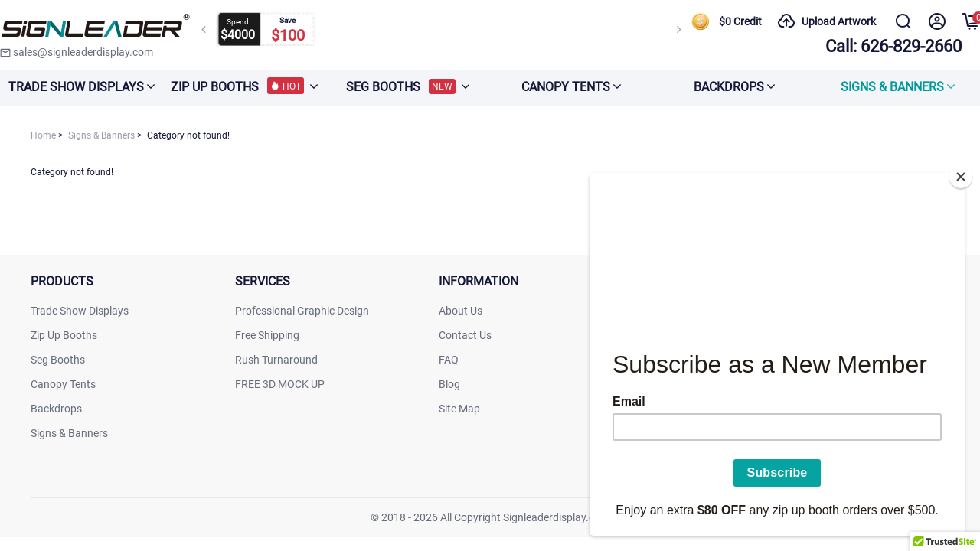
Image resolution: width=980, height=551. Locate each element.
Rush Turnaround (276, 360)
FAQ (449, 360)
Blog (449, 384)
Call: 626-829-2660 (893, 46)
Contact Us (465, 335)
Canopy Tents (63, 384)
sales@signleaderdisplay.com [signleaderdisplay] (77, 52)
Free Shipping (267, 335)
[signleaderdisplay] (96, 27)
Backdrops (56, 409)
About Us (461, 311)
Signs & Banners (69, 433)
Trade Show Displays (80, 311)
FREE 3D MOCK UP (280, 384)
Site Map (459, 409)
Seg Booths (58, 360)
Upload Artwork (826, 21)
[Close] (961, 172)
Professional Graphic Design (302, 311)
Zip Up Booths (64, 335)
